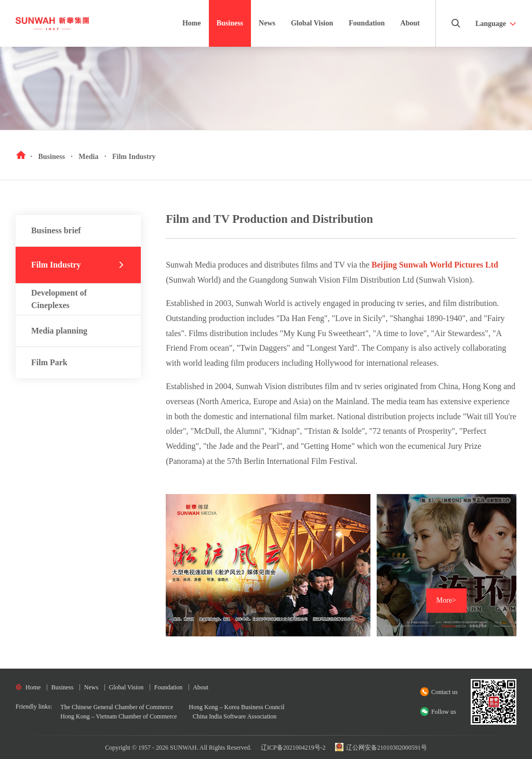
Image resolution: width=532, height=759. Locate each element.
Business (230, 23)
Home (192, 23)
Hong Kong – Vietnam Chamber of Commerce (118, 716)
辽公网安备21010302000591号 (381, 748)
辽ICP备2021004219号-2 (293, 748)
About (410, 23)
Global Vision (312, 33)
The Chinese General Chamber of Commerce (117, 707)
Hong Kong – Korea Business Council (236, 707)
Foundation (367, 23)
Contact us (444, 692)
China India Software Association (235, 716)
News (267, 23)
